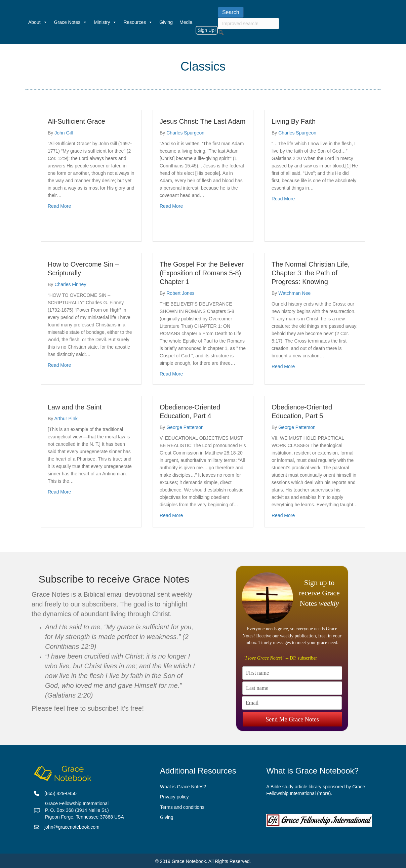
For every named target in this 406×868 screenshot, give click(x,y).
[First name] (292, 673)
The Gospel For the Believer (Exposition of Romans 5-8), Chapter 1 (202, 273)
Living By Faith (294, 121)
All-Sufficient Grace (76, 121)
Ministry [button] (105, 22)
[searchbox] (248, 24)
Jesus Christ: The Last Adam (202, 121)
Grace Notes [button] (71, 22)
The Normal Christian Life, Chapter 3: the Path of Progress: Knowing (311, 273)
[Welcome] (22, 22)
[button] (221, 33)
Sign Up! (207, 30)
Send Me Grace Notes (292, 718)
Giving (166, 22)
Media (186, 22)
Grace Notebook (189, 861)
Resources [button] (138, 22)
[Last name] (292, 688)
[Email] (292, 703)
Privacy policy (174, 797)
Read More (59, 206)
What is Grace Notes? (183, 787)
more (324, 793)
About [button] (38, 22)
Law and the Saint (75, 407)
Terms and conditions (182, 807)
